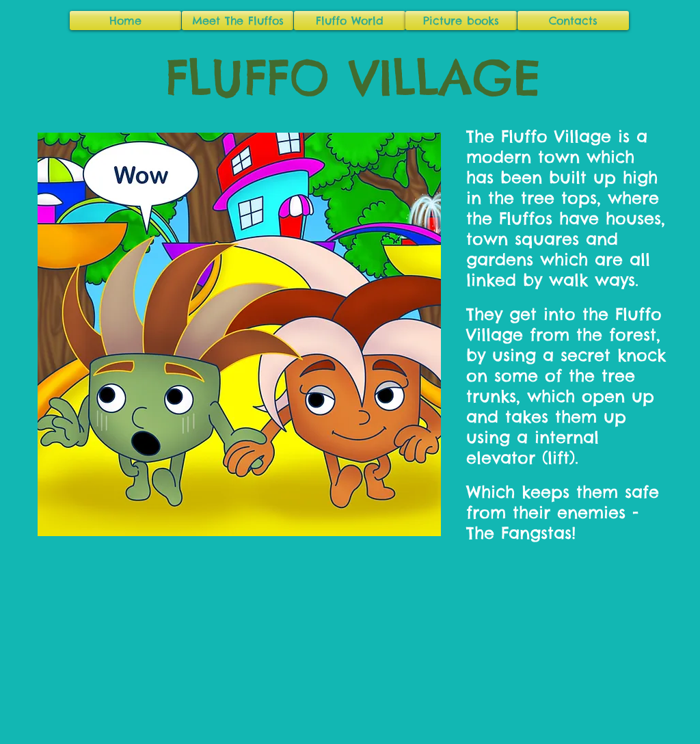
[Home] (125, 21)
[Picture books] (461, 21)
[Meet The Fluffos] (238, 21)
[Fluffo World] (350, 21)
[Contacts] (573, 21)
